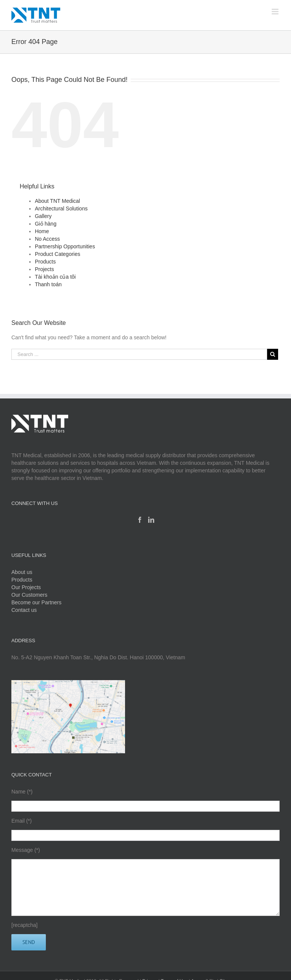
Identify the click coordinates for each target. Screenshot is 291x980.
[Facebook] (140, 520)
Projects (45, 269)
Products (45, 262)
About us (22, 572)
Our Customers (29, 595)
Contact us (24, 610)
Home (42, 231)
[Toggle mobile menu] (276, 12)
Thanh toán (48, 284)
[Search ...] (139, 354)
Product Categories (58, 254)
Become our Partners (36, 602)
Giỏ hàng (46, 224)
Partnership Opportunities (65, 246)
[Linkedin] (151, 520)
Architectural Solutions (61, 209)
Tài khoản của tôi (55, 277)
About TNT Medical (57, 201)
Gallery (43, 216)
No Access (47, 239)
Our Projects (26, 587)
